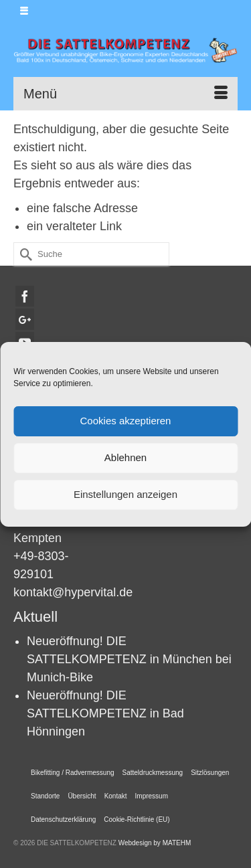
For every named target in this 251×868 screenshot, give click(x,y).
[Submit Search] (23, 254)
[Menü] (125, 94)
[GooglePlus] (25, 319)
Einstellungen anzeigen (125, 494)
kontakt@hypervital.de (73, 592)
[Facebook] (25, 296)
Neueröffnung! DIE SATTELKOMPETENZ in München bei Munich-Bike (129, 659)
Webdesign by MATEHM (155, 843)
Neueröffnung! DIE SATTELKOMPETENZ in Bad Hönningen (105, 713)
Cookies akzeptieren (126, 421)
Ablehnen (125, 457)
